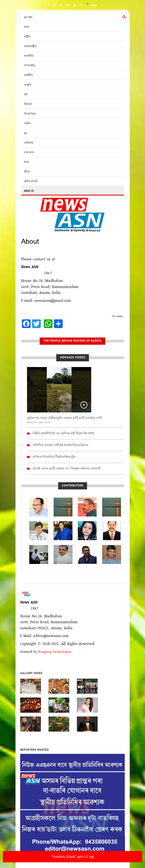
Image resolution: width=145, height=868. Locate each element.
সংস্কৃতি (28, 84)
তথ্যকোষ (29, 152)
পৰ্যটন (27, 123)
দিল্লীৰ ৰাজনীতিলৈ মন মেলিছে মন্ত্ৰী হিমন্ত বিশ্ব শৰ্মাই (63, 433)
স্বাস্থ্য (26, 162)
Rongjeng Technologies (55, 652)
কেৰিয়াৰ (29, 142)
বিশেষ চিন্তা (30, 113)
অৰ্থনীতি (29, 75)
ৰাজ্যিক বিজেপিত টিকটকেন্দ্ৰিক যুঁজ (54, 457)
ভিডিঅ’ (28, 104)
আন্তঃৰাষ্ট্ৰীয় (30, 46)
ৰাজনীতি (29, 56)
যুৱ (25, 133)
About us (29, 191)
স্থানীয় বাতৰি (31, 181)
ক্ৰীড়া (27, 171)
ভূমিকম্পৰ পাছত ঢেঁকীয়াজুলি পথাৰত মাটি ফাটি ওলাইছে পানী (64, 418)
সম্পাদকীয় (29, 65)
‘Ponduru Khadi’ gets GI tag (72, 856)
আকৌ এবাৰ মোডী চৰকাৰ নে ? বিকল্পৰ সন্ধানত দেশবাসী (67, 469)
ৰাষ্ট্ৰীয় (27, 36)
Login (94, 5)
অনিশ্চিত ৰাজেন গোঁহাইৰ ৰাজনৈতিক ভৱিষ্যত (61, 445)
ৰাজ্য (27, 27)
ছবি (26, 94)
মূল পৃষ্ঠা (28, 17)
